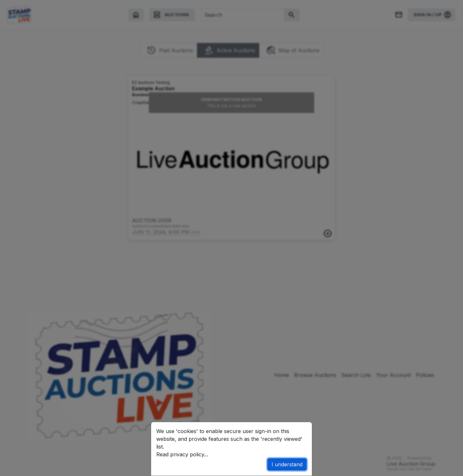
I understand (287, 464)
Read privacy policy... (182, 454)
